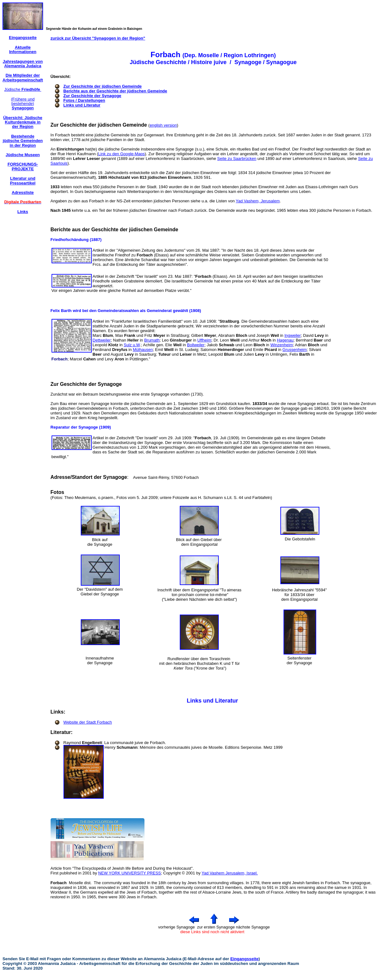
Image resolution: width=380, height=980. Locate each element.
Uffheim (204, 340)
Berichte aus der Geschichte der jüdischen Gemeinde (115, 91)
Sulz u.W (132, 345)
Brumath (152, 340)
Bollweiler (196, 345)
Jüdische (23, 89)
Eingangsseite (245, 959)
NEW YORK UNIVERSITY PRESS (129, 873)
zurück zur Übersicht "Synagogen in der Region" (98, 38)
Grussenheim (295, 350)
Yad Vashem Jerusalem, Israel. (230, 873)
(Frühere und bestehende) (23, 104)
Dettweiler (102, 340)
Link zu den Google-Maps (121, 154)
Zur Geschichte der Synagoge (92, 96)
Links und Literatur (82, 105)
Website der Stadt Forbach (88, 722)
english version (163, 125)
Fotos (58, 492)
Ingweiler (293, 335)
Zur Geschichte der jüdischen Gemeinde (103, 86)
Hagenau (285, 340)
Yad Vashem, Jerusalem (258, 201)
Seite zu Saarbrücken (237, 159)
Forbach (59, 883)
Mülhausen (143, 350)
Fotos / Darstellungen (84, 100)
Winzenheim (282, 345)
